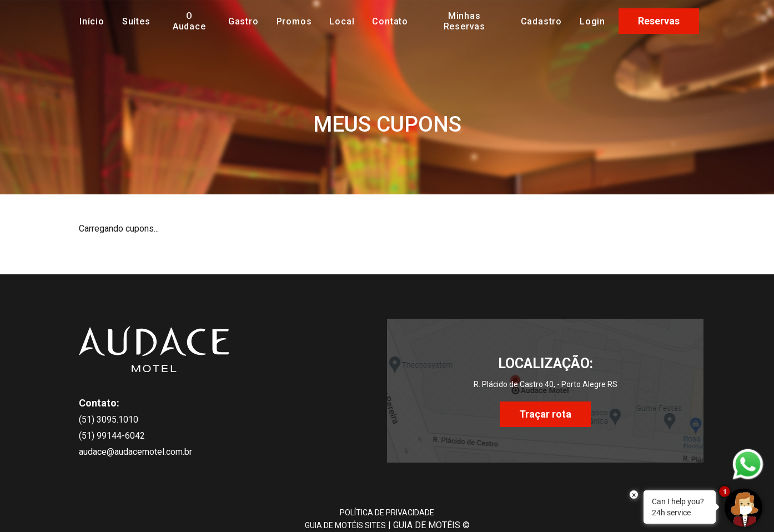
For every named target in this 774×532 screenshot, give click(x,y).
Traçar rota (545, 414)
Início (92, 21)
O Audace (189, 21)
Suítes (136, 21)
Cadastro (541, 21)
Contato (390, 21)
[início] (154, 348)
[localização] (546, 378)
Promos (294, 21)
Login (592, 21)
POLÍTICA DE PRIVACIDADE (387, 513)
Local (342, 21)
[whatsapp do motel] (748, 465)
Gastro (243, 21)
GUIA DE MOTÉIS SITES (345, 525)
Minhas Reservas (464, 21)
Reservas (659, 21)
